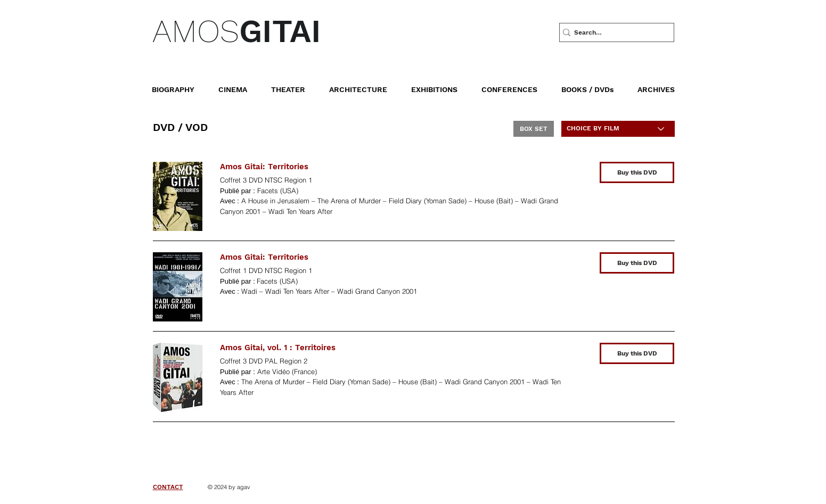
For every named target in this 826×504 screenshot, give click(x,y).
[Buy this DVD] (637, 172)
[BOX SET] (534, 129)
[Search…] (613, 32)
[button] (595, 85)
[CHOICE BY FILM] (618, 129)
